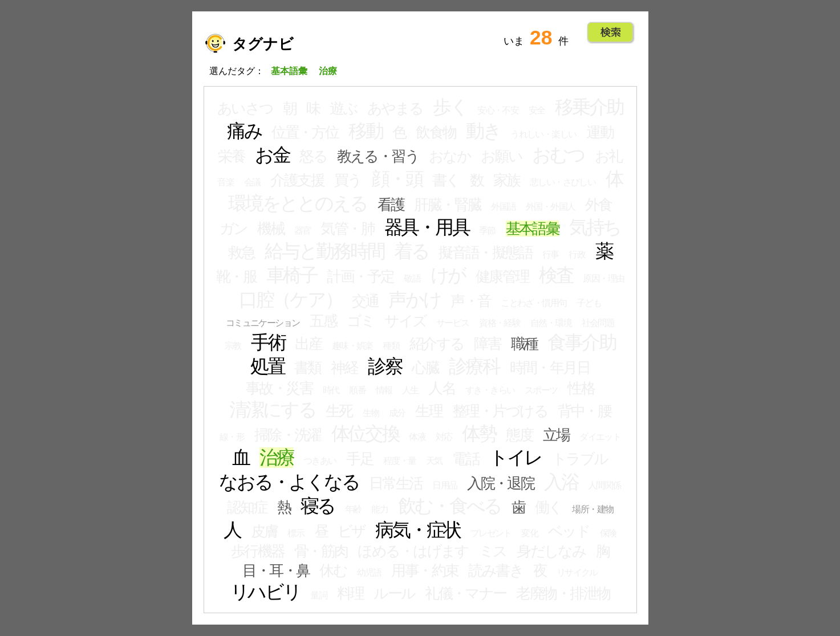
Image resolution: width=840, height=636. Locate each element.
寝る (318, 506)
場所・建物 (593, 509)
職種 (524, 344)
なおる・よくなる (289, 482)
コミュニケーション (263, 323)
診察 (385, 366)
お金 (272, 155)
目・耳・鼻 (276, 570)
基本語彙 (533, 229)
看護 (391, 205)
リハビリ (265, 592)
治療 (277, 458)
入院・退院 (500, 483)
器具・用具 (427, 227)
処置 (267, 366)
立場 (556, 435)
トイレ (516, 458)
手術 (268, 343)
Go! (610, 32)
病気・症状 (418, 530)
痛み (244, 131)
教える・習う (378, 156)
